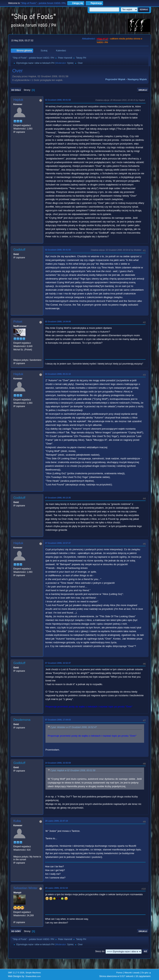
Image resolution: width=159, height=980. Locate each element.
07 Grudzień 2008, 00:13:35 (58, 498)
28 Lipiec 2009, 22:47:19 (56, 821)
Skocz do (100, 951)
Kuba (17, 821)
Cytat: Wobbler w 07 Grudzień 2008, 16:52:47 (74, 727)
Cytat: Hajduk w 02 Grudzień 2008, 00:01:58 (73, 770)
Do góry (16, 931)
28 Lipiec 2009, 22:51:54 (56, 888)
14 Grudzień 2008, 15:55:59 (58, 763)
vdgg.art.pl (102, 39)
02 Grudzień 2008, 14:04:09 (58, 322)
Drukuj (143, 90)
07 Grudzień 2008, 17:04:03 (58, 720)
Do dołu (16, 90)
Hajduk (18, 100)
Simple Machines (33, 973)
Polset (18, 322)
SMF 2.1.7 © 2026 (16, 973)
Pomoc (119, 973)
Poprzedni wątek (115, 79)
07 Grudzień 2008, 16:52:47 (58, 663)
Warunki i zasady (132, 973)
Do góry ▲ (146, 973)
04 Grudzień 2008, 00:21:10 (58, 374)
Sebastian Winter (25, 888)
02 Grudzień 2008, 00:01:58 (58, 100)
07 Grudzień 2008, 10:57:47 (58, 543)
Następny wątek (137, 79)
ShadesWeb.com (33, 976)
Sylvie (70, 63)
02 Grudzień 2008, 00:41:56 (58, 250)
